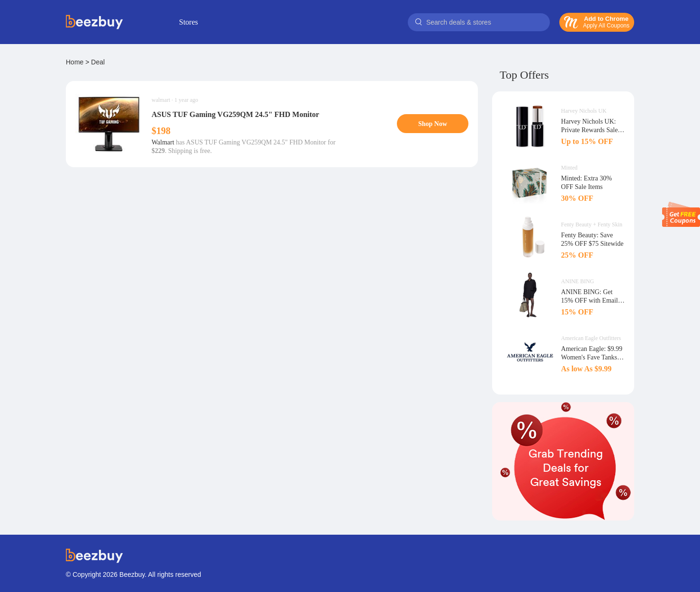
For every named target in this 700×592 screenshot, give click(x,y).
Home (75, 62)
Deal (98, 62)
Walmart (163, 142)
